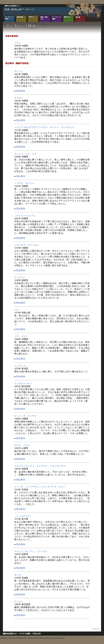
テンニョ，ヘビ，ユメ (25, 154)
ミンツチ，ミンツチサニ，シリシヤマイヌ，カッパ (40, 487)
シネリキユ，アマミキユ (26, 245)
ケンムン (19, 601)
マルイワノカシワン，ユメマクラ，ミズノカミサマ (40, 466)
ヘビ (17, 310)
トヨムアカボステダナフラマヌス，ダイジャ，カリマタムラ (44, 127)
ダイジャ (19, 71)
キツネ (18, 575)
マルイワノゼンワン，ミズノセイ (31, 551)
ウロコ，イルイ (22, 445)
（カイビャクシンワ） (25, 216)
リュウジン (20, 277)
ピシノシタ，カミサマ (25, 416)
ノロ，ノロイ (21, 336)
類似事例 (20, 91)
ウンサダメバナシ (23, 383)
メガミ (18, 43)
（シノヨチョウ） (23, 516)
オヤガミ (19, 98)
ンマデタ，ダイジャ (24, 183)
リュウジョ (20, 366)
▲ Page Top (96, 629)
